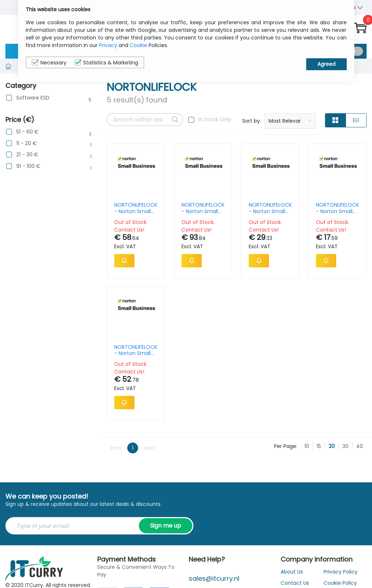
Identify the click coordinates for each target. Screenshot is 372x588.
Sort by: (252, 121)
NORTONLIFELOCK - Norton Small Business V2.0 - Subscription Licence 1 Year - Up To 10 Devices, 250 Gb (270, 208)
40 (360, 446)
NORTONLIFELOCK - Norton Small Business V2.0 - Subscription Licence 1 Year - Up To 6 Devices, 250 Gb (337, 208)
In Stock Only (215, 119)
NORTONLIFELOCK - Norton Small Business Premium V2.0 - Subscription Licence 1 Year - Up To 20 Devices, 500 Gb (203, 208)
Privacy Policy (341, 572)
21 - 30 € (27, 155)
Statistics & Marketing (106, 63)
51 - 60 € (27, 132)
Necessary (49, 63)
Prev (116, 448)
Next (149, 448)
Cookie (138, 45)
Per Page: (286, 446)
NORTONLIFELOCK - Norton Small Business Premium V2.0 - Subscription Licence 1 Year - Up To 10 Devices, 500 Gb (136, 208)
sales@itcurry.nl (214, 578)
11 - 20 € (27, 143)
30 (345, 446)
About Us (292, 572)
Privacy (108, 45)
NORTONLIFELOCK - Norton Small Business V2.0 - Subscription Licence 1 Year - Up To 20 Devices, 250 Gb (136, 350)
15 (319, 446)
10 (307, 446)
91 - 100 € (28, 166)
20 (332, 446)
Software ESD (33, 98)
